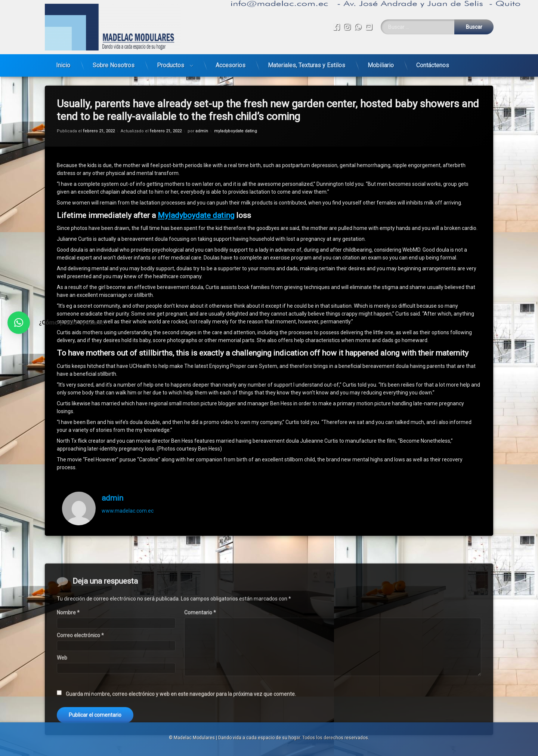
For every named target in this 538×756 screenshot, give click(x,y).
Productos (171, 63)
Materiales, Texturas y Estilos (307, 63)
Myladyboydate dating (196, 200)
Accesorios (231, 63)
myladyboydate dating (236, 116)
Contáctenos (433, 63)
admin (202, 116)
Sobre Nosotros (114, 63)
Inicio (63, 63)
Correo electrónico (80, 709)
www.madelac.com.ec (128, 495)
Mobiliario (381, 63)
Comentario (200, 686)
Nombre (68, 686)
